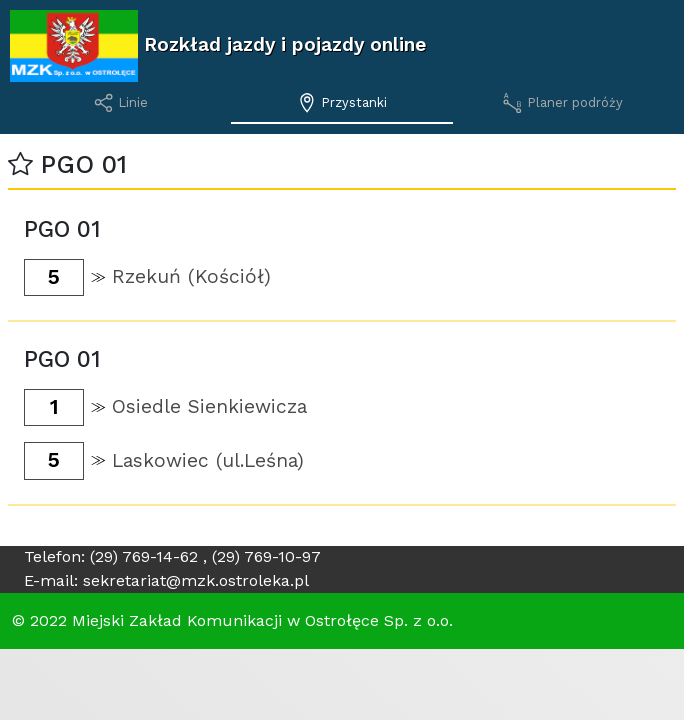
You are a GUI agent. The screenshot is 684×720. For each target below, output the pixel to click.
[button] (20, 164)
